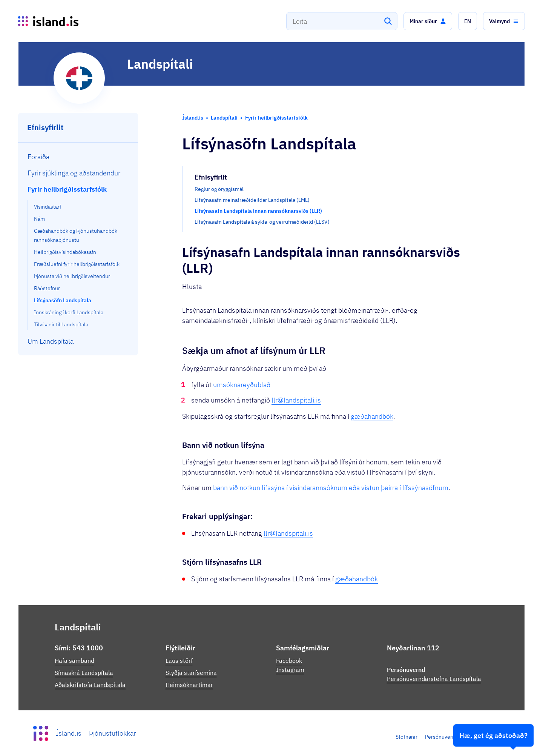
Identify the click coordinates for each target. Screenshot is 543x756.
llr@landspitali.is (296, 400)
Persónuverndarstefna (451, 737)
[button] (428, 21)
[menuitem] (78, 157)
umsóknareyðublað (242, 385)
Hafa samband (74, 661)
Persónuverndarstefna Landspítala (434, 679)
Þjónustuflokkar (112, 733)
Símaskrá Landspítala (84, 673)
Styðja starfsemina (191, 673)
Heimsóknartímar (189, 685)
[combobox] (342, 21)
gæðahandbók (372, 416)
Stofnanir (406, 737)
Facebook (289, 661)
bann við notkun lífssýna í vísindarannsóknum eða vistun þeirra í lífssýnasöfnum (331, 488)
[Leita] (388, 21)
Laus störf (179, 661)
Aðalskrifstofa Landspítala (90, 685)
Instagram (290, 670)
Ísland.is (69, 733)
